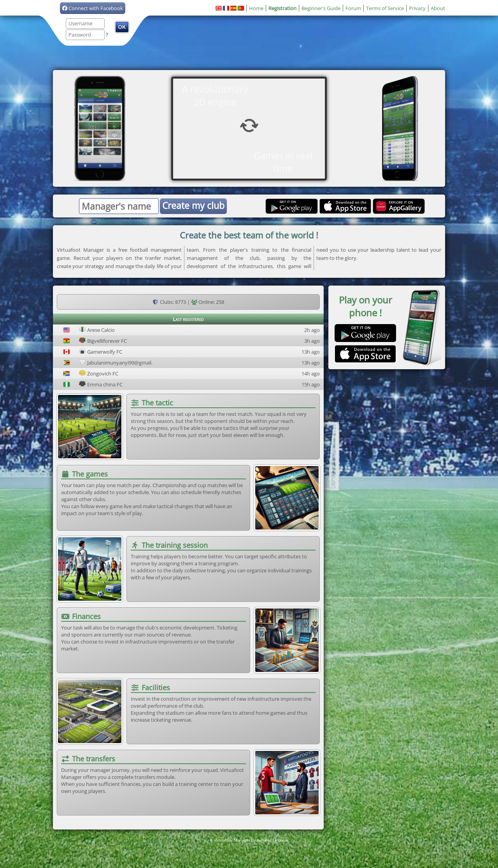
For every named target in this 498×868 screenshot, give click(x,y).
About (438, 8)
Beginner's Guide (321, 8)
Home (256, 8)
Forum (353, 8)
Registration (282, 8)
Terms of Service (385, 8)
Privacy (417, 8)
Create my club (193, 205)
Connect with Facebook (93, 8)
